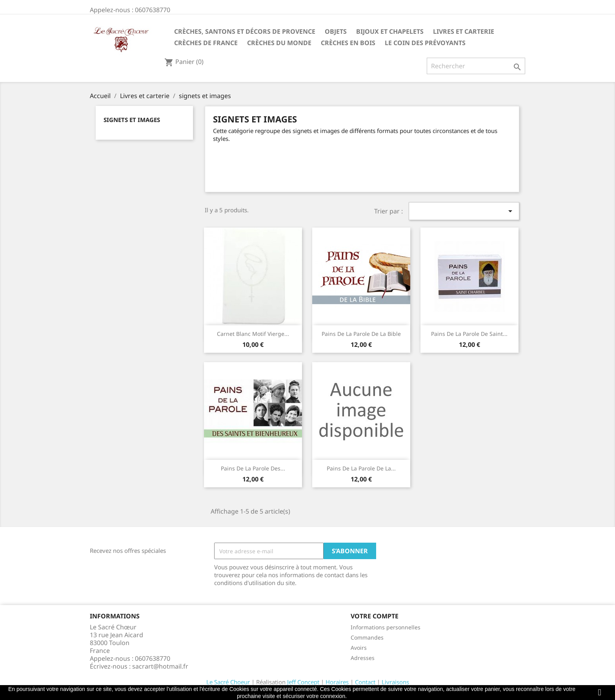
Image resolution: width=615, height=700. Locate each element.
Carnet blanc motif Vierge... (253, 334)
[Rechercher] (476, 66)
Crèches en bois (348, 43)
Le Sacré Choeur (228, 682)
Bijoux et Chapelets (390, 31)
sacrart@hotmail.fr (160, 666)
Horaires (337, 682)
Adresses (363, 658)
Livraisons (395, 682)
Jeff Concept (303, 682)
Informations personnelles (386, 627)
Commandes (367, 637)
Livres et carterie (464, 31)
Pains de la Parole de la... (361, 468)
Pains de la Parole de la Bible (361, 334)
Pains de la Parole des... (253, 468)
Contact (365, 682)
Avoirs (359, 648)
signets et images (132, 120)
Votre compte (375, 616)
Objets (336, 31)
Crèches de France (206, 43)
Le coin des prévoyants (425, 43)
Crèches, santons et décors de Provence (245, 31)
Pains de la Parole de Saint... (469, 334)
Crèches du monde (279, 43)
